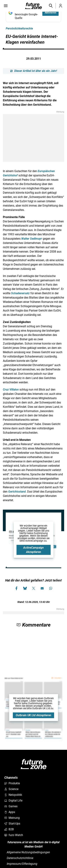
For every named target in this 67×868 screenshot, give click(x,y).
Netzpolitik (13, 795)
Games (11, 806)
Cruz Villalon (11, 390)
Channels (11, 778)
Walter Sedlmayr (32, 239)
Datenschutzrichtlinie (20, 858)
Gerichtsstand (17, 492)
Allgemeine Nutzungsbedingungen (28, 852)
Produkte (12, 783)
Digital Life (13, 801)
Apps (10, 812)
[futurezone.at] (34, 764)
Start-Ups (12, 824)
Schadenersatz (20, 293)
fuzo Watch (14, 835)
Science (11, 789)
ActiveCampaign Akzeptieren (33, 550)
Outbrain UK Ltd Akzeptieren (33, 715)
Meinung (12, 818)
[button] (51, 6)
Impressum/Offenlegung (22, 864)
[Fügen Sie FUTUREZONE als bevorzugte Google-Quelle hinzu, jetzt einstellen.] (33, 12)
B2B (9, 829)
